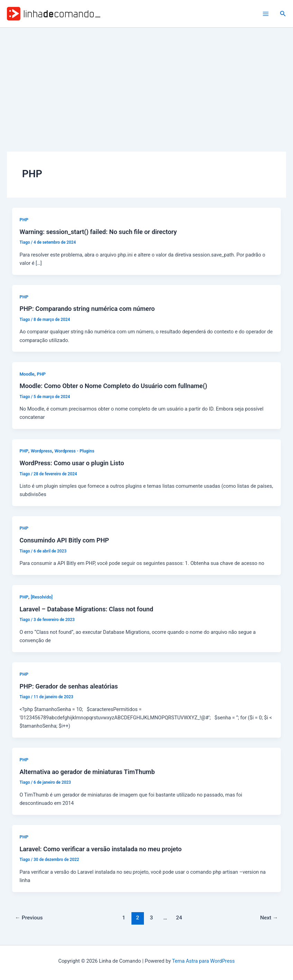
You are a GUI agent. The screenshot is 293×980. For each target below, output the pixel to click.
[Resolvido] (42, 597)
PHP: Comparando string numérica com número (87, 309)
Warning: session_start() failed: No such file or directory (98, 232)
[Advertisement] (146, 80)
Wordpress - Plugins (74, 451)
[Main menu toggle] (266, 14)
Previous (29, 918)
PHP (24, 220)
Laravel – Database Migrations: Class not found (86, 609)
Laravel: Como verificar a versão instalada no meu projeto (100, 849)
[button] (283, 14)
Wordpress (41, 451)
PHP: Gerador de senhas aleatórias (68, 686)
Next (269, 918)
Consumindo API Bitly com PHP (64, 540)
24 (179, 918)
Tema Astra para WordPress (203, 961)
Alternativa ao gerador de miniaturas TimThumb (87, 772)
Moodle (27, 374)
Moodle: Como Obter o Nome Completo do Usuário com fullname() (113, 386)
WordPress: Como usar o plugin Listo (72, 463)
